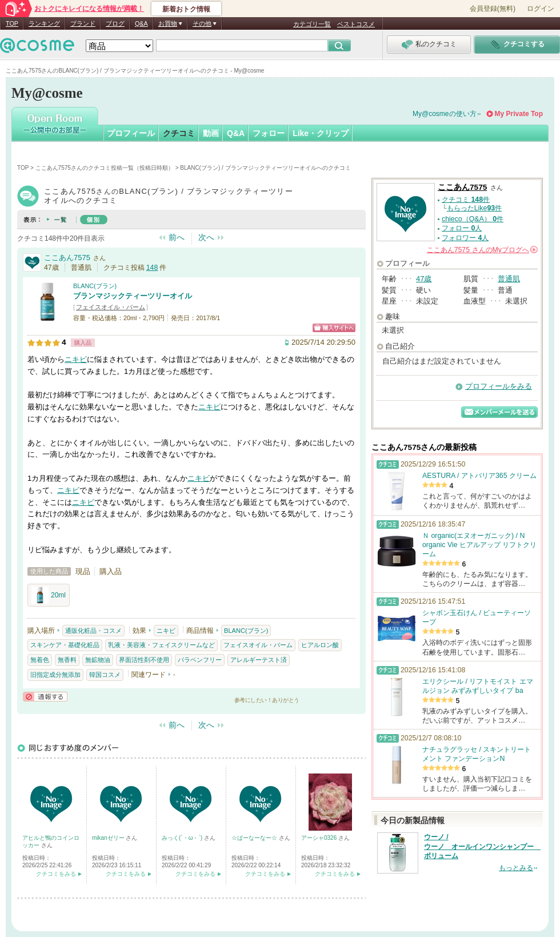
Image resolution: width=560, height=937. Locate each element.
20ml (49, 595)
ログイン (541, 9)
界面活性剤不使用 (144, 660)
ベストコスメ (356, 24)
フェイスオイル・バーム (111, 307)
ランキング (44, 23)
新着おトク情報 (186, 9)
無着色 (40, 660)
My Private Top (519, 114)
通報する (45, 697)
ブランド (83, 23)
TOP (12, 23)
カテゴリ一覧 (312, 24)
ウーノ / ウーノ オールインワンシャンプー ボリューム (482, 847)
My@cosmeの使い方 (445, 114)
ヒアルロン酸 (320, 645)
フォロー (269, 133)
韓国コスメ (105, 675)
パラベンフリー (200, 660)
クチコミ (179, 133)
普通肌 (509, 279)
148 (152, 268)
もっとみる (516, 868)
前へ (177, 237)
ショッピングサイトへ (334, 328)
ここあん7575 (67, 258)
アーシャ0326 (320, 838)
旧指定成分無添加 (55, 675)
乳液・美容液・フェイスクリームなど (161, 645)
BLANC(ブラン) (95, 286)
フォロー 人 (462, 228)
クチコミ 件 (466, 200)
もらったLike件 (474, 208)
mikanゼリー (109, 838)
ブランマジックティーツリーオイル (133, 296)
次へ (206, 237)
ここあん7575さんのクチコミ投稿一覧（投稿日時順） (105, 168)
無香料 (67, 660)
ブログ (115, 23)
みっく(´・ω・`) (183, 838)
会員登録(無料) (493, 9)
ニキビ (76, 359)
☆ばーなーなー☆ (255, 838)
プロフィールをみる (499, 386)
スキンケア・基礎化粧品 (65, 645)
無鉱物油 (98, 660)
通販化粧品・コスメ (93, 631)
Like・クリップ (321, 133)
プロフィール (131, 133)
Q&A (141, 23)
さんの (482, 250)
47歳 (424, 279)
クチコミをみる (56, 874)
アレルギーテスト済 (259, 660)
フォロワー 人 (465, 238)
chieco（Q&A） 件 (473, 219)
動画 (211, 133)
